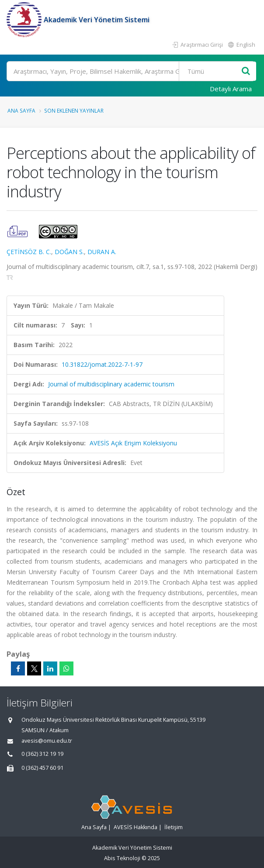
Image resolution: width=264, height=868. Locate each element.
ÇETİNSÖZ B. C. (29, 252)
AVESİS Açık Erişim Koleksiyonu (133, 443)
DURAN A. (102, 252)
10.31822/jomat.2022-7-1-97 (102, 364)
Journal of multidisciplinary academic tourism (111, 384)
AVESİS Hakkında (135, 827)
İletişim (174, 827)
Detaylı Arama (231, 89)
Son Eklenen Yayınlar (74, 110)
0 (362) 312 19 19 (42, 754)
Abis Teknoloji (122, 858)
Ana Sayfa (21, 110)
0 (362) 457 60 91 (42, 768)
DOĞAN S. (69, 252)
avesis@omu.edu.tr (47, 741)
